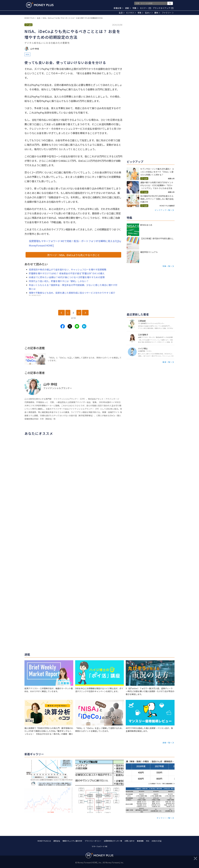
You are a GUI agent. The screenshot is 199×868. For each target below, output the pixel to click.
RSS (148, 841)
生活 (122, 13)
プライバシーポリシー (93, 841)
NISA (27, 54)
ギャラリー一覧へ (164, 818)
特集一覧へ (167, 266)
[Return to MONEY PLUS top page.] (40, 5)
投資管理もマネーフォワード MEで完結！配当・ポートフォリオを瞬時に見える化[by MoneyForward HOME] (75, 243)
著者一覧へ (167, 362)
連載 (128, 8)
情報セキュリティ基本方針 (72, 841)
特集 (135, 8)
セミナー (146, 8)
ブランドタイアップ (163, 8)
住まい (149, 13)
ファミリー (168, 13)
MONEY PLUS (29, 18)
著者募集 (140, 841)
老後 (140, 13)
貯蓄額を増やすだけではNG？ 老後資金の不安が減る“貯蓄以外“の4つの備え (67, 273)
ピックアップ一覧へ (163, 210)
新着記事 (119, 8)
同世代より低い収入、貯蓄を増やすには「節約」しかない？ (59, 281)
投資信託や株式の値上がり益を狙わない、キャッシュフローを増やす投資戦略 (68, 269)
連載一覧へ (167, 743)
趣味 (157, 13)
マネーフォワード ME (99, 846)
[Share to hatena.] (84, 326)
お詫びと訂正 (157, 841)
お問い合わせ (129, 841)
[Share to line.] (77, 326)
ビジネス (131, 13)
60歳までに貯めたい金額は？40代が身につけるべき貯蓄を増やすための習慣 (67, 277)
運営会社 (57, 841)
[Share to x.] (70, 326)
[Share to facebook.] (63, 326)
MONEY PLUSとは (44, 841)
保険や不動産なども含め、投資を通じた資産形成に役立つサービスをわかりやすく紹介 (72, 293)
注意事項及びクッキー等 (113, 841)
